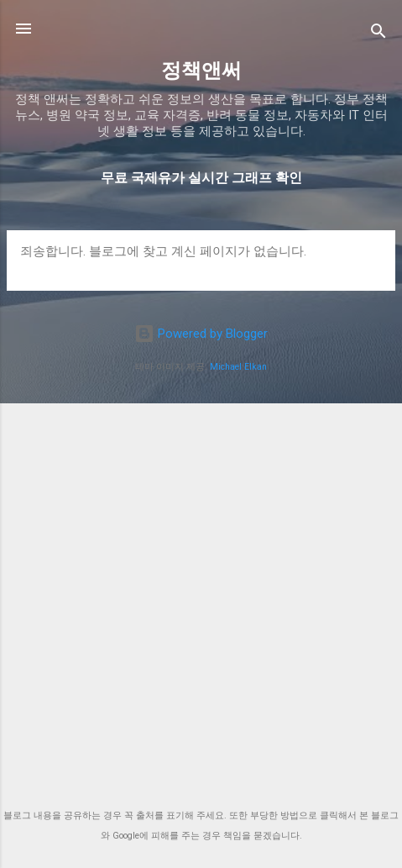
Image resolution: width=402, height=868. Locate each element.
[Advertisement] (201, 592)
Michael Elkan (238, 367)
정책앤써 (201, 71)
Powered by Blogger (201, 334)
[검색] (379, 34)
